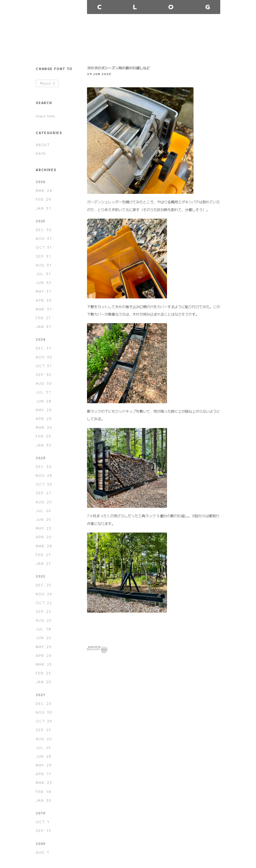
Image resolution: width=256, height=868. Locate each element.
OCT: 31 (44, 247)
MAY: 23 (43, 528)
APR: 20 (43, 537)
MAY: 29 (43, 410)
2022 (40, 576)
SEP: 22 (43, 611)
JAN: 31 (43, 208)
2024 (40, 339)
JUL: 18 (43, 629)
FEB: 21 (43, 555)
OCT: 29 (44, 721)
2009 (40, 844)
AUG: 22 (44, 620)
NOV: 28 (44, 475)
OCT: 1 (43, 822)
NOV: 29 (44, 594)
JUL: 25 (43, 748)
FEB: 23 (43, 673)
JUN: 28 (43, 401)
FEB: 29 (43, 199)
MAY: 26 (43, 647)
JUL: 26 (43, 511)
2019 (40, 813)
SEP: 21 (43, 493)
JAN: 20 (43, 682)
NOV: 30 (44, 357)
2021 (40, 695)
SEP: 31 (43, 256)
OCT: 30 (44, 484)
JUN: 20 (43, 638)
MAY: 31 (43, 291)
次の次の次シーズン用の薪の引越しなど (118, 68)
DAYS (41, 153)
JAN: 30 (43, 445)
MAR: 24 (44, 190)
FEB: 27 (43, 318)
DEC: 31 (43, 348)
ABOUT (43, 145)
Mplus (47, 83)
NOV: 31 (44, 239)
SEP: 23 (43, 730)
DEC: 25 (43, 585)
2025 (40, 221)
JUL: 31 (43, 274)
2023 (40, 458)
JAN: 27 (43, 563)
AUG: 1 (42, 852)
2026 (40, 182)
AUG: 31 (44, 265)
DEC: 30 (43, 230)
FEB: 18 (43, 792)
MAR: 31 (44, 309)
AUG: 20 (44, 502)
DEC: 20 (43, 704)
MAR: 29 (44, 427)
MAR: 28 (44, 546)
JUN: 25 (43, 519)
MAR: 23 (44, 664)
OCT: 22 (44, 603)
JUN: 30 (43, 283)
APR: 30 (43, 300)
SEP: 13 (43, 831)
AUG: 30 (44, 383)
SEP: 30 (43, 375)
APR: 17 (43, 774)
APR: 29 (43, 419)
